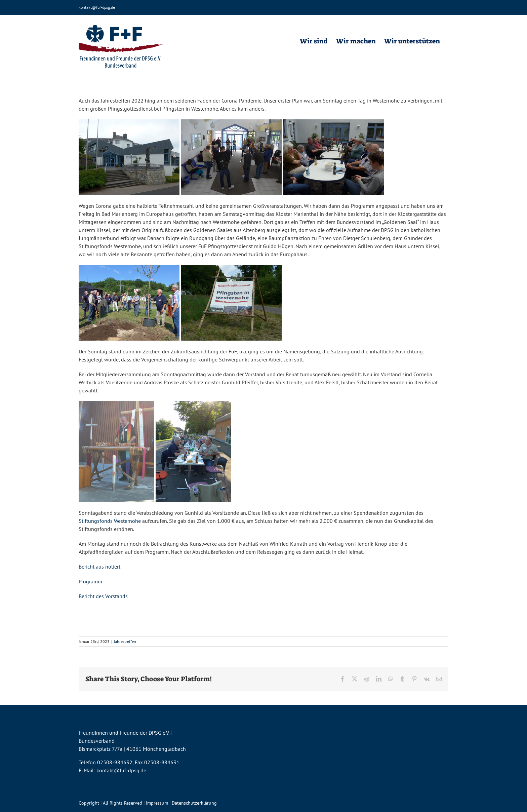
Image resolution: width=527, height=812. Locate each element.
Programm (90, 581)
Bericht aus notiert (99, 567)
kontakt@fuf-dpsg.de (97, 7)
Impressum (157, 803)
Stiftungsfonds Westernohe (110, 521)
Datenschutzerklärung (194, 803)
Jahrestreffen (125, 641)
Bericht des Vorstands (103, 596)
